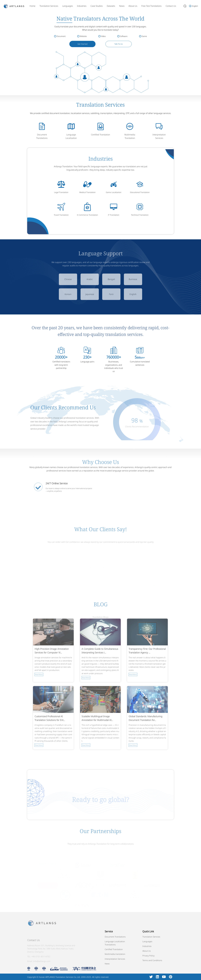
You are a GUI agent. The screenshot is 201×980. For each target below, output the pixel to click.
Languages (68, 6)
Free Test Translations (151, 6)
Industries (82, 6)
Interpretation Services (115, 959)
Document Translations (115, 937)
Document (61, 36)
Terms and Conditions (152, 960)
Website (83, 36)
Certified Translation (114, 949)
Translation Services (49, 6)
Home (32, 6)
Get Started (82, 44)
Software (124, 36)
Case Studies (97, 6)
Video (103, 36)
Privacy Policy (148, 956)
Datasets (111, 6)
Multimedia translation (115, 954)
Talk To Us (119, 44)
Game (144, 36)
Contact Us (171, 6)
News (122, 6)
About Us (133, 6)
